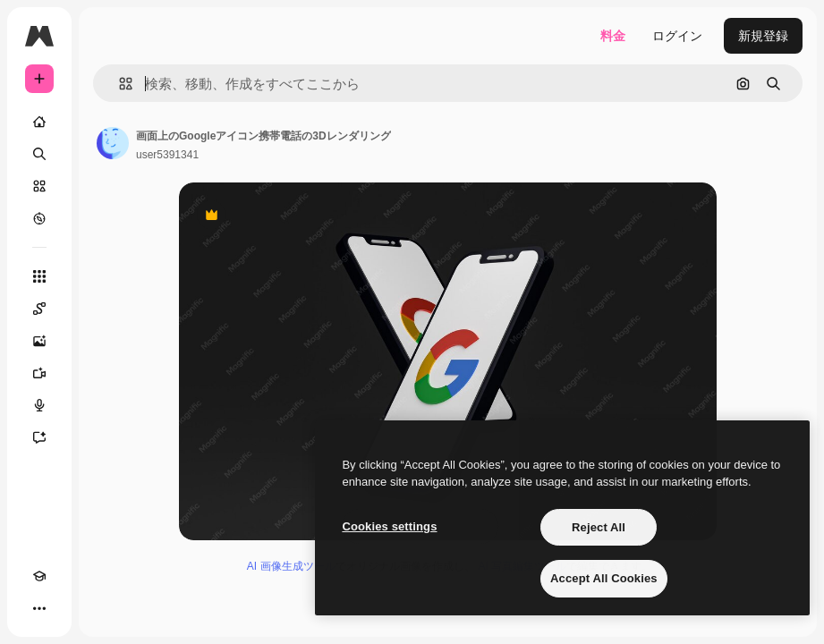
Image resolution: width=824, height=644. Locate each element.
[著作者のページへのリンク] (113, 143)
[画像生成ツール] (39, 341)
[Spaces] (39, 309)
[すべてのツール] (39, 276)
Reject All (599, 527)
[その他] (39, 608)
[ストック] (39, 186)
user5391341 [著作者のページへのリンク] (167, 155)
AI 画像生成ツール (291, 566)
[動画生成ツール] (39, 373)
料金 (613, 36)
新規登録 (763, 36)
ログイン (677, 36)
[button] (119, 84)
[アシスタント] (39, 437)
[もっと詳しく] (39, 218)
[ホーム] (39, 122)
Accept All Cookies (604, 578)
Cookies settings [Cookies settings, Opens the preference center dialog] (389, 526)
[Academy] (39, 576)
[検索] (39, 154)
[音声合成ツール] (39, 405)
